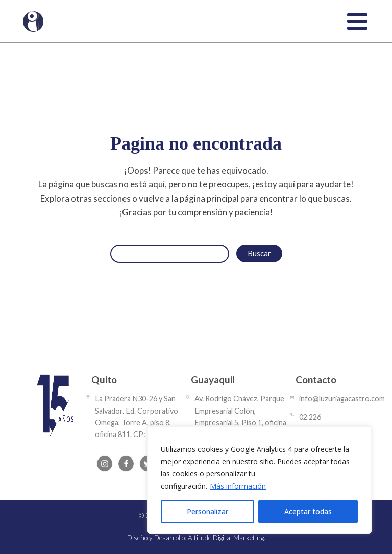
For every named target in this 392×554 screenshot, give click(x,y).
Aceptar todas (308, 511)
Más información (238, 486)
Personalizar (207, 511)
